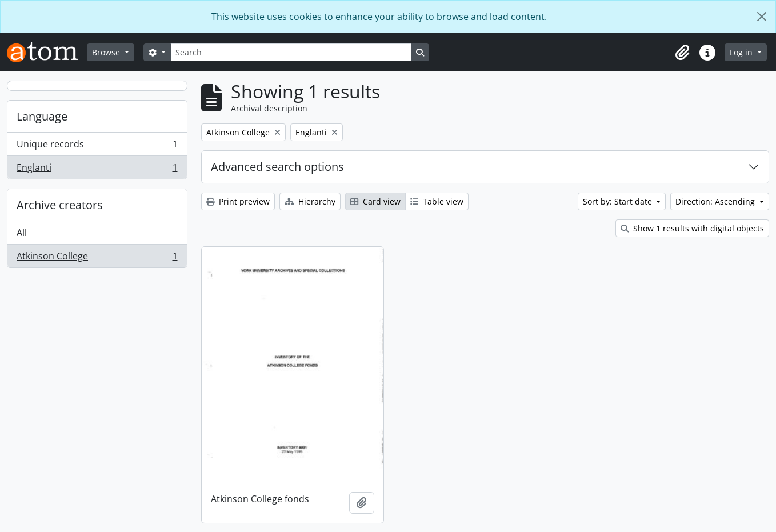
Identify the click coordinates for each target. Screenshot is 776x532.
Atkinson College (97, 258)
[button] (682, 53)
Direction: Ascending (716, 201)
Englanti (97, 170)
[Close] (762, 17)
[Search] (291, 52)
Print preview (238, 201)
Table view (437, 201)
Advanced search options (277, 167)
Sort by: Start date (619, 201)
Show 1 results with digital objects (692, 228)
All (22, 233)
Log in (742, 52)
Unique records (97, 147)
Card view (375, 201)
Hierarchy (310, 201)
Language (42, 116)
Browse (107, 52)
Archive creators (60, 205)
